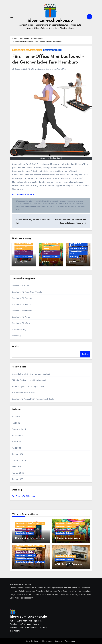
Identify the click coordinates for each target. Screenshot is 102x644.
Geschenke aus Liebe (21, 285)
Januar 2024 (17, 454)
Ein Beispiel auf (19, 194)
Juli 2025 (16, 416)
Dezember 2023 (19, 460)
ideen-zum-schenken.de (50, 21)
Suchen (16, 345)
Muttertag (74, 257)
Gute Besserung (19, 329)
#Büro (33, 69)
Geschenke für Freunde (21, 248)
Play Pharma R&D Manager (23, 495)
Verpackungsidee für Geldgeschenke (28, 386)
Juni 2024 (16, 441)
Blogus (58, 640)
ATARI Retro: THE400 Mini (23, 392)
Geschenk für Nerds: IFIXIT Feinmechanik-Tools (33, 398)
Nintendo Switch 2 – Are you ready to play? (31, 373)
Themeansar (70, 640)
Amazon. (31, 194)
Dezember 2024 (19, 429)
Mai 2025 (16, 422)
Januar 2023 (17, 479)
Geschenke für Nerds (24, 257)
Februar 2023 (18, 472)
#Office (64, 69)
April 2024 (16, 447)
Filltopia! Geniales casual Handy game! (29, 380)
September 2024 (19, 435)
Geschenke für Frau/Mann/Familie (27, 50)
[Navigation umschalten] (12, 17)
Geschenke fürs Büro (52, 50)
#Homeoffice (55, 69)
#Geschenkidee (43, 69)
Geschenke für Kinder (21, 253)
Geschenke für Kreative (76, 244)
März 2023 (16, 466)
